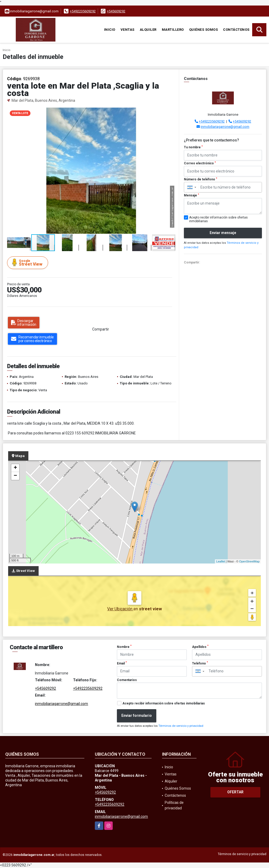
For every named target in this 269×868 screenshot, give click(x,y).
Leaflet (221, 561)
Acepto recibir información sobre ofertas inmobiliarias (164, 703)
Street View (28, 263)
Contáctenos (236, 30)
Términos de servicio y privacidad (181, 726)
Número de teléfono (201, 179)
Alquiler (148, 30)
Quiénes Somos (204, 30)
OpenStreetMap (249, 561)
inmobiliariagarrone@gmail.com (225, 127)
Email (122, 663)
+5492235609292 (83, 11)
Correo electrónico (200, 163)
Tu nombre (193, 147)
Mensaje (192, 195)
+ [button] (15, 468)
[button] (170, 112)
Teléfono (200, 663)
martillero (173, 30)
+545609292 (116, 11)
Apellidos (200, 647)
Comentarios (127, 680)
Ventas (128, 30)
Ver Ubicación (120, 609)
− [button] (15, 476)
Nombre (124, 647)
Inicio (110, 30)
